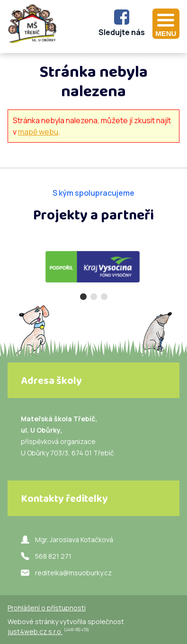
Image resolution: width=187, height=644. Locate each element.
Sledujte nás (122, 32)
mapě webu (38, 132)
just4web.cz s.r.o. (35, 631)
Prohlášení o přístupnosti (47, 608)
